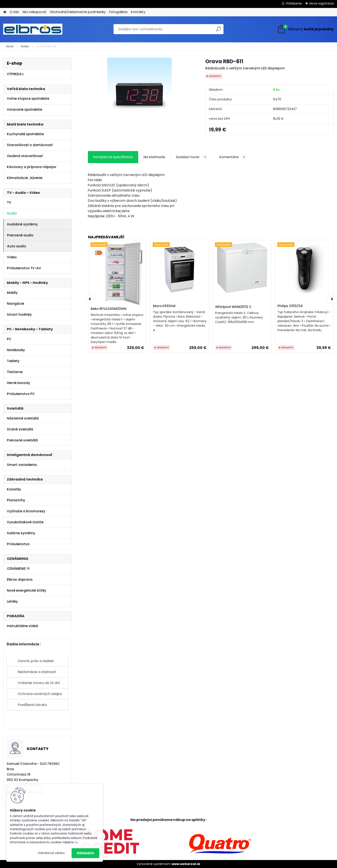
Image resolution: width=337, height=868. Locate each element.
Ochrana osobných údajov (40, 694)
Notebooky (16, 350)
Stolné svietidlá (20, 429)
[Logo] (33, 29)
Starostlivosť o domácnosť (30, 145)
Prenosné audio (20, 235)
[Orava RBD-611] (139, 90)
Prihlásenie (294, 3)
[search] (218, 31)
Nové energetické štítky (27, 590)
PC (9, 339)
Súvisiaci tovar (192, 157)
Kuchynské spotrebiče (25, 134)
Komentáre (233, 157)
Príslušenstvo (18, 544)
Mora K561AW (164, 306)
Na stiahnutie (154, 157)
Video (12, 257)
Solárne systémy (21, 533)
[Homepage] (5, 12)
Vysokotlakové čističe (25, 522)
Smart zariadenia (22, 465)
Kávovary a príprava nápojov (32, 167)
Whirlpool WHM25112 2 (233, 307)
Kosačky (14, 489)
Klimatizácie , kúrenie (25, 178)
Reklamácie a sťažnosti (37, 672)
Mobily (12, 293)
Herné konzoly (18, 383)
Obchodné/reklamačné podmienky (78, 12)
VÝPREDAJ (15, 74)
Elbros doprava (20, 579)
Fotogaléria (118, 12)
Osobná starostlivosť (25, 156)
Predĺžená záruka (32, 705)
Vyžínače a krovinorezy (26, 511)
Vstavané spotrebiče (25, 109)
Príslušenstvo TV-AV (24, 268)
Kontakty (138, 12)
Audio (25, 46)
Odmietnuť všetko (51, 853)
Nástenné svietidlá (23, 418)
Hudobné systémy (22, 224)
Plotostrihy (16, 500)
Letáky (12, 601)
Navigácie (15, 304)
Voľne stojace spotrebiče (28, 99)
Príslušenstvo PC (21, 394)
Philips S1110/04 (290, 306)
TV (9, 202)
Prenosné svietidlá (22, 440)
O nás (14, 12)
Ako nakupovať (34, 12)
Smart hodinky (19, 315)
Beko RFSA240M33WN (109, 309)
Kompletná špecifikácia (113, 157)
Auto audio (17, 246)
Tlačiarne (15, 372)
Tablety (13, 361)
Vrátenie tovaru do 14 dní (39, 683)
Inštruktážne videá (22, 626)
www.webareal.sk (186, 864)
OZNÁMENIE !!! (18, 569)
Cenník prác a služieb (36, 661)
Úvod (10, 46)
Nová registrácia (322, 3)
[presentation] (90, 299)
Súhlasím (85, 853)
